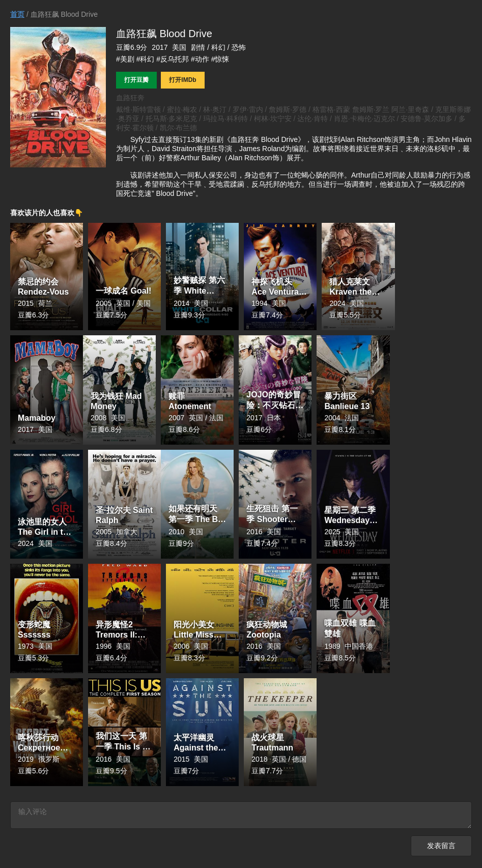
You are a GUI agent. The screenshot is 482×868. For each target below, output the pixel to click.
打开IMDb (182, 80)
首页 (17, 14)
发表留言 (441, 847)
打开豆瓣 (136, 80)
